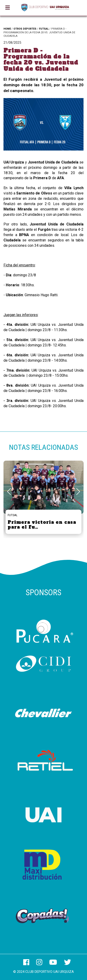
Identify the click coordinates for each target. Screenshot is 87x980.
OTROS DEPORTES (25, 29)
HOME (7, 29)
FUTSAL (44, 29)
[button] (78, 492)
